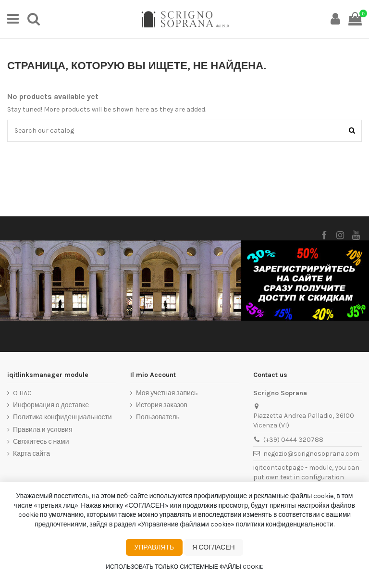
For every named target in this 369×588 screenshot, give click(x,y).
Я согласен (213, 547)
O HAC (22, 393)
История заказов (162, 405)
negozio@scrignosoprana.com (311, 454)
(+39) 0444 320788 (293, 440)
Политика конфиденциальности (62, 417)
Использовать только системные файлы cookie (184, 567)
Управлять (154, 547)
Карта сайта (31, 454)
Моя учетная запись (167, 393)
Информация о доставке (51, 405)
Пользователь (158, 417)
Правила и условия (43, 430)
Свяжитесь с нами (41, 442)
